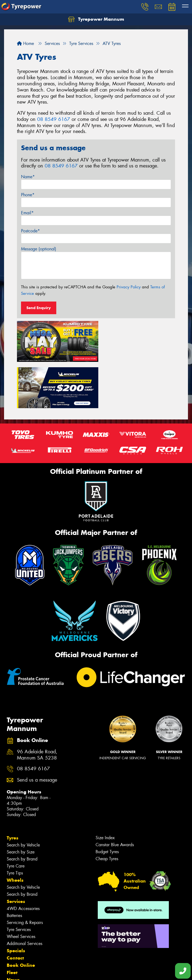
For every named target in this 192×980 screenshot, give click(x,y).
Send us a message (37, 731)
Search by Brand (22, 810)
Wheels (15, 831)
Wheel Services (21, 888)
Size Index (105, 789)
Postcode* (30, 231)
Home (25, 43)
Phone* (28, 195)
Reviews (16, 946)
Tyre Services (19, 881)
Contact (15, 909)
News (13, 931)
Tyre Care (16, 817)
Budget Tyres (107, 803)
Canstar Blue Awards (115, 796)
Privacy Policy (129, 287)
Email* (27, 213)
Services (16, 853)
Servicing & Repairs (25, 874)
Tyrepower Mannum (96, 19)
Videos (14, 938)
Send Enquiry (39, 308)
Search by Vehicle (23, 796)
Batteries (14, 867)
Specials (16, 902)
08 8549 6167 (54, 119)
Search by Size (21, 803)
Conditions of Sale (71, 971)
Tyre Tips (15, 824)
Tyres (13, 789)
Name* (28, 177)
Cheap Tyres (107, 810)
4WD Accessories (23, 860)
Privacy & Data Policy (38, 971)
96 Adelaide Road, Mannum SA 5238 (37, 706)
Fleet (12, 924)
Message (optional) (39, 249)
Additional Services (25, 895)
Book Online (21, 916)
